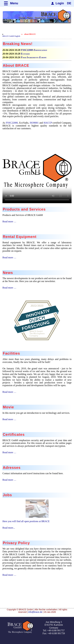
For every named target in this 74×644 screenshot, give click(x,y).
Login (60, 3)
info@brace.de (35, 612)
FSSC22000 (12, 123)
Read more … (9, 221)
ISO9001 (34, 123)
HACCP (48, 123)
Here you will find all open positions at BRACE (26, 521)
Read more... (9, 528)
